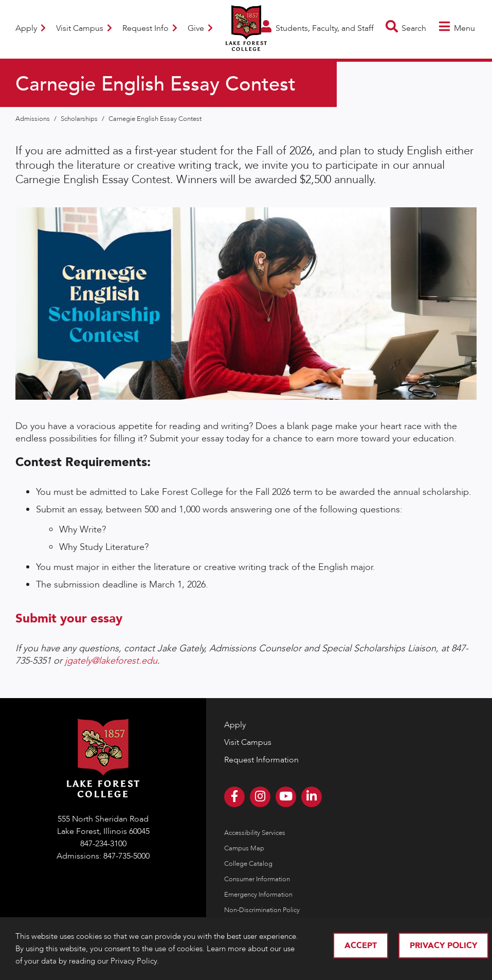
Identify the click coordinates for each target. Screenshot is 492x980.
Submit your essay (69, 619)
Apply (31, 28)
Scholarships (80, 119)
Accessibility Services (255, 833)
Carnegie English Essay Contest (155, 119)
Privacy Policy (443, 946)
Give (200, 28)
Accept (361, 946)
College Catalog (248, 864)
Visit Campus (84, 28)
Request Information (261, 760)
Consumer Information (257, 879)
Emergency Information (258, 895)
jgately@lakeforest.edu (111, 661)
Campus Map (244, 848)
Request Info (150, 28)
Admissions (33, 119)
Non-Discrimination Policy (262, 910)
